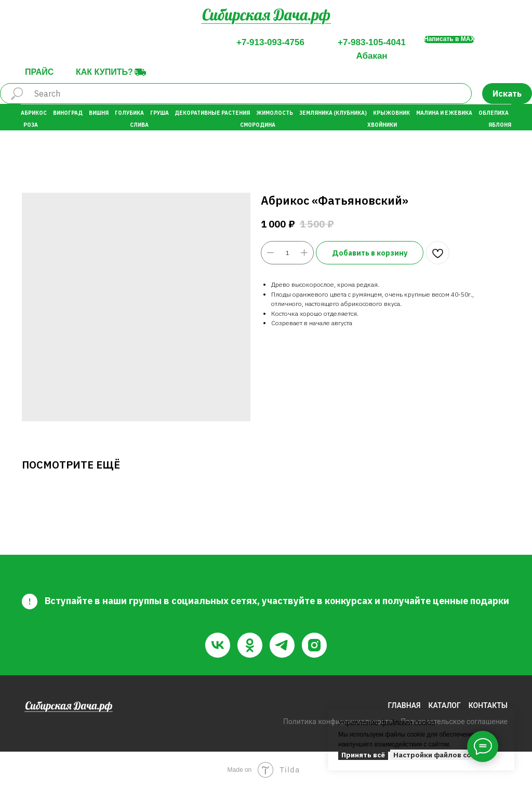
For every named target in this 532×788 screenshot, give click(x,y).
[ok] (250, 645)
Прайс (39, 72)
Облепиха (494, 113)
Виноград (68, 113)
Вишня (99, 113)
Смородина (258, 125)
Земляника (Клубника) (333, 113)
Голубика (129, 113)
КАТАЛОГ (445, 705)
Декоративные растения (212, 113)
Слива (139, 125)
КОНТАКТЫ (488, 705)
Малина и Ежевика (444, 113)
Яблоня (500, 125)
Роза (31, 125)
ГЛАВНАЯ (404, 705)
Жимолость (275, 113)
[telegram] (282, 645)
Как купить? (104, 72)
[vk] (218, 645)
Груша (159, 113)
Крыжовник (391, 113)
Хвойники (382, 125)
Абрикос (34, 113)
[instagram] (314, 645)
